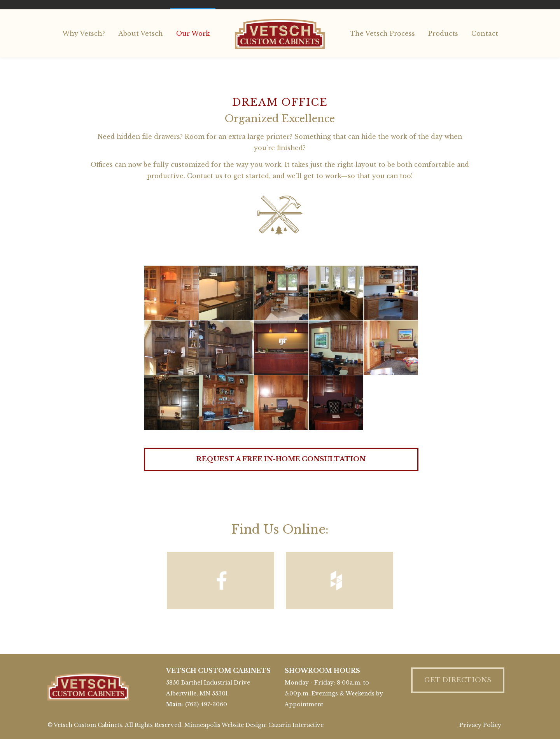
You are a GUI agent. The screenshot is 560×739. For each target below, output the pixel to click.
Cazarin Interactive (296, 725)
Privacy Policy (480, 725)
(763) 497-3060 (206, 704)
